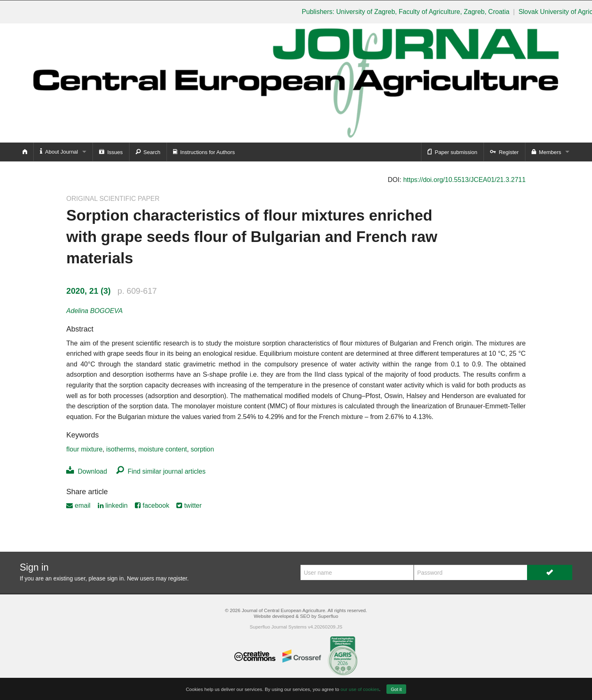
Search (148, 152)
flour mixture (84, 449)
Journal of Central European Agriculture (283, 610)
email (78, 505)
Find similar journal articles (161, 471)
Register (504, 152)
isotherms (120, 449)
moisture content (163, 449)
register (178, 578)
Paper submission (452, 152)
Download (87, 471)
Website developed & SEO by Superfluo (296, 616)
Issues (111, 152)
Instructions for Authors (204, 152)
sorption (202, 449)
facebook (152, 505)
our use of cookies (360, 689)
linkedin (113, 505)
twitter (189, 505)
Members (546, 152)
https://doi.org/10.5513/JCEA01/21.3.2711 (465, 180)
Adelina (94, 311)
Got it (396, 689)
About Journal (59, 151)
